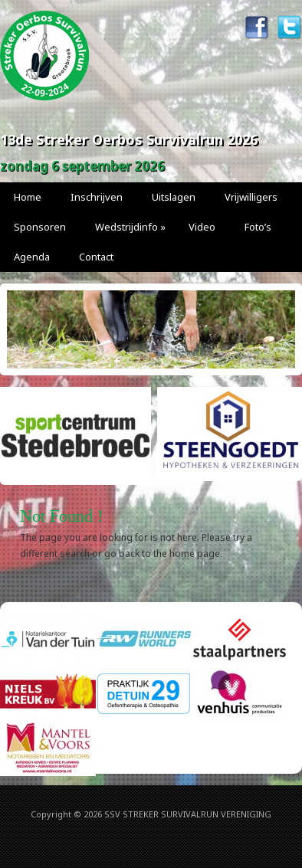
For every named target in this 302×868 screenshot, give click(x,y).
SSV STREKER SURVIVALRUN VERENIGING (188, 814)
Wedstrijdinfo (130, 227)
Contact (96, 257)
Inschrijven (97, 197)
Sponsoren (40, 227)
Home (28, 197)
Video (202, 227)
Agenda (32, 257)
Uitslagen (174, 197)
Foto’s (258, 227)
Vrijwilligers (251, 197)
